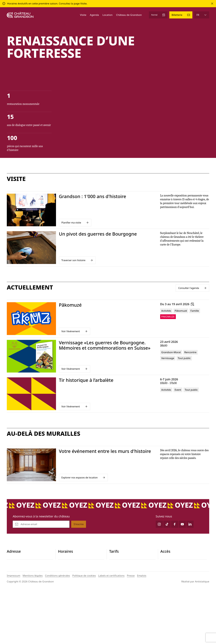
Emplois (142, 630)
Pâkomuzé (70, 305)
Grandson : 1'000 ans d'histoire (93, 197)
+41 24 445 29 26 (17, 575)
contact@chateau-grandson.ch (25, 579)
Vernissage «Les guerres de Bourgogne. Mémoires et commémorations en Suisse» (105, 345)
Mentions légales (33, 630)
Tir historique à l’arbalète (86, 380)
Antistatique (202, 636)
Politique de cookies (84, 630)
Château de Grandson (129, 15)
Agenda (94, 15)
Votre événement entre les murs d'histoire (105, 451)
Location (107, 15)
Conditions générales (58, 630)
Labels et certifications (111, 630)
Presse (131, 630)
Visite (83, 15)
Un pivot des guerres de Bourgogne (98, 234)
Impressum (14, 630)
